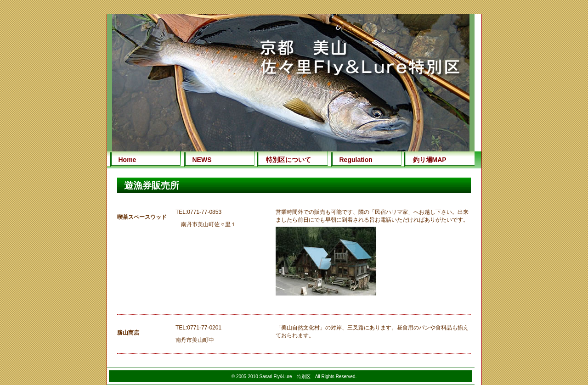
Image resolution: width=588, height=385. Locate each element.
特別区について (288, 160)
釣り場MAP (430, 160)
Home (127, 160)
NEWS (202, 160)
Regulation (356, 160)
